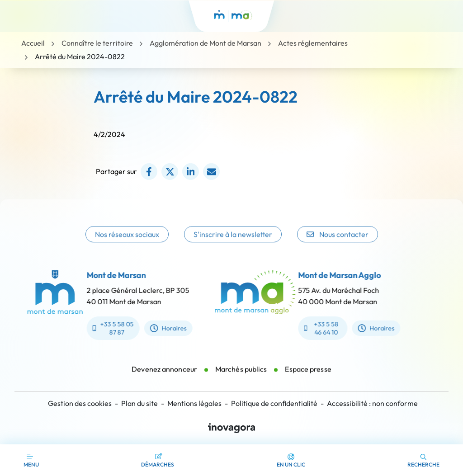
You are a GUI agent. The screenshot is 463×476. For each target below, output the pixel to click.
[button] (291, 460)
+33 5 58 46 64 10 (326, 328)
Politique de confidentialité (274, 403)
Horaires (164, 328)
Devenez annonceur (164, 374)
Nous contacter (338, 241)
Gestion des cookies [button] (80, 403)
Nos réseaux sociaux (127, 241)
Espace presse (308, 374)
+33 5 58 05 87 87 (108, 328)
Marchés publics (241, 374)
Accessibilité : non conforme (372, 403)
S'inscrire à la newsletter (233, 241)
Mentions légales (194, 403)
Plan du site (139, 403)
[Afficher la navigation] (31, 460)
